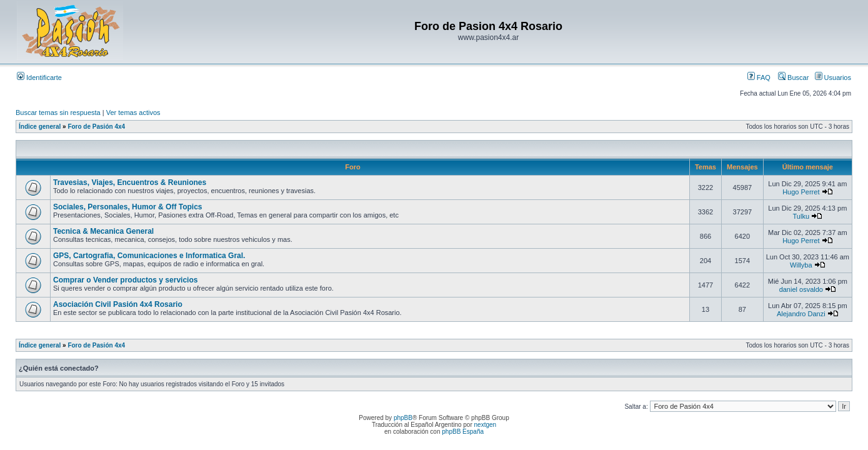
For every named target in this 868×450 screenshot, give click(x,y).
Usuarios (833, 77)
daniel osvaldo (801, 289)
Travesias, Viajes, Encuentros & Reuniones (130, 182)
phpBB (403, 418)
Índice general (40, 127)
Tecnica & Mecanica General (103, 231)
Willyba (801, 265)
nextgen (486, 425)
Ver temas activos (133, 112)
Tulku (801, 216)
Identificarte (39, 77)
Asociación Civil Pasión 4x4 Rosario (118, 304)
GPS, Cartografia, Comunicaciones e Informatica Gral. (149, 256)
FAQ (759, 77)
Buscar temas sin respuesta (58, 112)
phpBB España (463, 432)
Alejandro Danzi (801, 314)
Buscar (793, 77)
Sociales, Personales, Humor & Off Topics (128, 207)
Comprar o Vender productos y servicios (125, 280)
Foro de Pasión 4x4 (96, 127)
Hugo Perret (801, 192)
